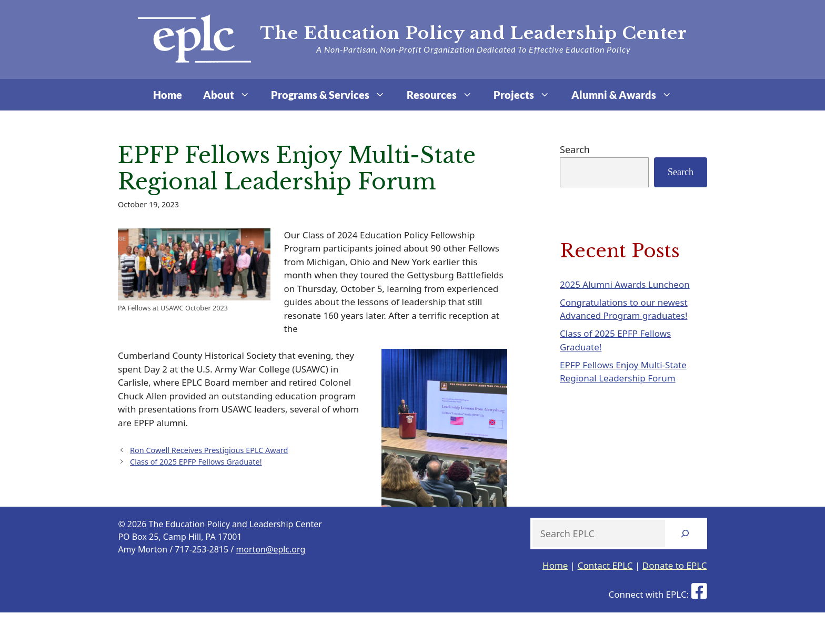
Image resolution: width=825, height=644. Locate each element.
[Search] (685, 534)
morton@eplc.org (270, 549)
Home (168, 95)
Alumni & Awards (627, 95)
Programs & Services (333, 95)
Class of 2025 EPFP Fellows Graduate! (196, 462)
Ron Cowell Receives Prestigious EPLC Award (209, 450)
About (232, 95)
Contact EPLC (605, 565)
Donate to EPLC (675, 565)
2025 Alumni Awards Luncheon (625, 284)
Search (575, 149)
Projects (527, 95)
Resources (445, 95)
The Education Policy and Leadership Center (474, 33)
